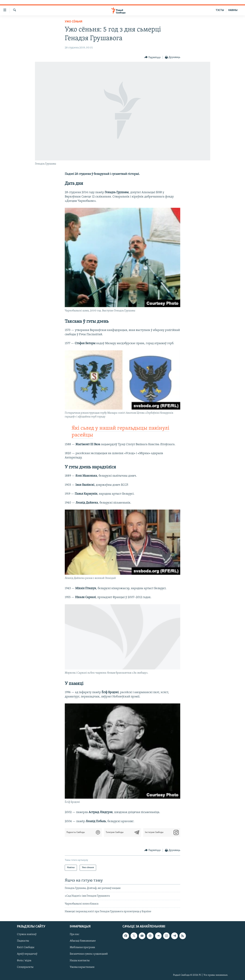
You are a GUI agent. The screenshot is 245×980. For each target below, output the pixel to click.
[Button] (153, 57)
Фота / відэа (24, 961)
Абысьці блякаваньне (83, 941)
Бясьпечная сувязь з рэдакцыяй (89, 954)
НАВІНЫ (233, 10)
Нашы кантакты (80, 961)
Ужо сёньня (73, 22)
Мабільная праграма (82, 948)
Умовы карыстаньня (82, 967)
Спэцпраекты (25, 967)
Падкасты (23, 941)
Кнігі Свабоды (26, 948)
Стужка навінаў (27, 935)
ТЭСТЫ (220, 10)
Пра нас (75, 935)
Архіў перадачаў (27, 954)
